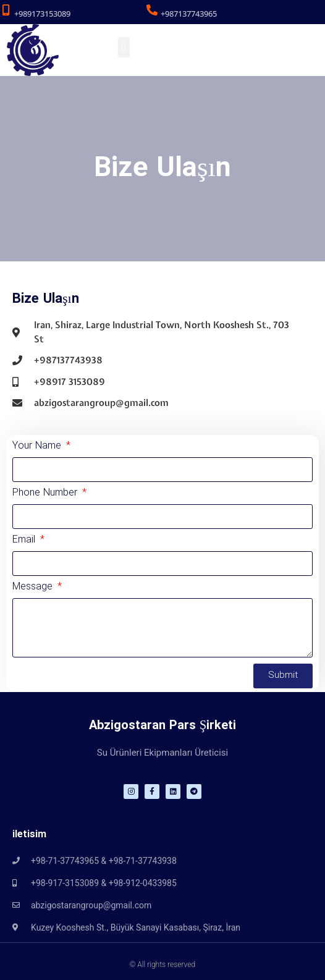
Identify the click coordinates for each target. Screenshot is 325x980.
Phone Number (46, 494)
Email (25, 541)
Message (34, 588)
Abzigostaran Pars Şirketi (162, 726)
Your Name (38, 447)
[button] (124, 47)
